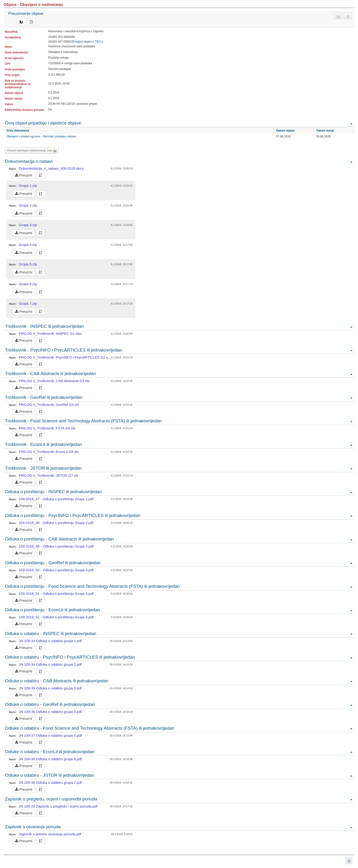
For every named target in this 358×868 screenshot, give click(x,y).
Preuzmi (24, 175)
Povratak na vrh (351, 123)
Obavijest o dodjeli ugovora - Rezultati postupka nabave (41, 136)
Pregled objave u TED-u (88, 42)
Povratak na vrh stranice (349, 861)
